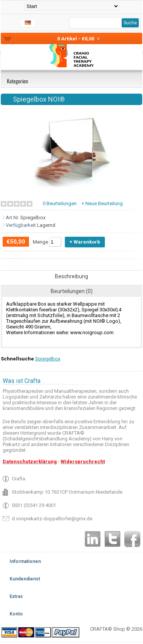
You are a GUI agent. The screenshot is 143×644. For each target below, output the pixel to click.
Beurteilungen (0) (72, 291)
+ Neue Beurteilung (102, 203)
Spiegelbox (48, 359)
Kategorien (17, 81)
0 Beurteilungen (60, 203)
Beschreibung (71, 276)
